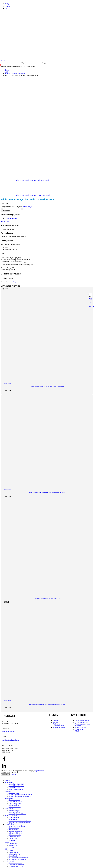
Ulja (6, 849)
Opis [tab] (6, 248)
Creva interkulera (14, 828)
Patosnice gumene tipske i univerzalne (20, 795)
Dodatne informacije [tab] (11, 249)
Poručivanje (8, 5)
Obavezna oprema (14, 800)
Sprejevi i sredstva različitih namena (20, 823)
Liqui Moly (12, 282)
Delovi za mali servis (15, 831)
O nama (7, 3)
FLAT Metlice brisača (15, 863)
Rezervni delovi (10, 824)
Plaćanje (13, 774)
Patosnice (8, 791)
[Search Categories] (31, 63)
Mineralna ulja (13, 852)
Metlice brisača (9, 861)
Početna (7, 781)
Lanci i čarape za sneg (15, 802)
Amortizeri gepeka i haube (17, 826)
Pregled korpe (6, 774)
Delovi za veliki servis (16, 833)
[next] (25, 195)
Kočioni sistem (13, 838)
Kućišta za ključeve (15, 803)
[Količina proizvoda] (12, 209)
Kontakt (7, 7)
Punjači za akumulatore (16, 789)
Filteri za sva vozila (15, 835)
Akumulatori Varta (14, 788)
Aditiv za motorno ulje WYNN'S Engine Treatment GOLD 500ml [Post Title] (47, 493)
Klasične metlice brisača (16, 865)
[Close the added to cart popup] (17, 775)
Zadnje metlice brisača (16, 866)
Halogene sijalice (14, 845)
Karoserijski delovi (14, 837)
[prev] (25, 180)
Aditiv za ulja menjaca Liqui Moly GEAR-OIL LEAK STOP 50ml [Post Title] (47, 704)
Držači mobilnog (14, 805)
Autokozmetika (9, 809)
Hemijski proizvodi (11, 816)
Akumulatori (9, 782)
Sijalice (7, 842)
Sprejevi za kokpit (14, 812)
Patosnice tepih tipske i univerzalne (20, 796)
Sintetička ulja (13, 856)
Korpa (7, 8)
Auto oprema (9, 798)
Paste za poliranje (14, 810)
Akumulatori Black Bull (16, 784)
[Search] (45, 63)
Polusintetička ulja (14, 854)
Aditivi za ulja (27, 207)
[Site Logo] (47, 57)
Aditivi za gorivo (14, 817)
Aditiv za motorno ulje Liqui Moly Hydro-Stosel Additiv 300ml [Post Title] (47, 387)
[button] (3, 61)
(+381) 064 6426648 (8, 731)
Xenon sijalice (13, 844)
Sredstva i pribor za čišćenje (17, 814)
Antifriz (11, 851)
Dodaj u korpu (6, 211)
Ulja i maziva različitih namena (18, 858)
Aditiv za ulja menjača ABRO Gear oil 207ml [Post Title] (47, 598)
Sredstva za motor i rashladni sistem (20, 821)
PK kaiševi (12, 840)
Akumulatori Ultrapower (16, 786)
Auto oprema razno (15, 807)
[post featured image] (47, 380)
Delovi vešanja (13, 830)
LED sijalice (12, 847)
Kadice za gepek (14, 793)
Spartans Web (40, 771)
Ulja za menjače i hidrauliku (17, 859)
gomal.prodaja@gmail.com (10, 740)
